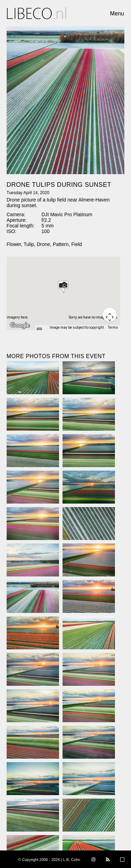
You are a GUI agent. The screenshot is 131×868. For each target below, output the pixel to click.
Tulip (29, 244)
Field (77, 244)
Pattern (61, 244)
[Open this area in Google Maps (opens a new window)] (20, 326)
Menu (117, 13)
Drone (43, 244)
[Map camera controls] (110, 315)
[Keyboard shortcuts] (41, 330)
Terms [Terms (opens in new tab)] (113, 327)
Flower (14, 244)
